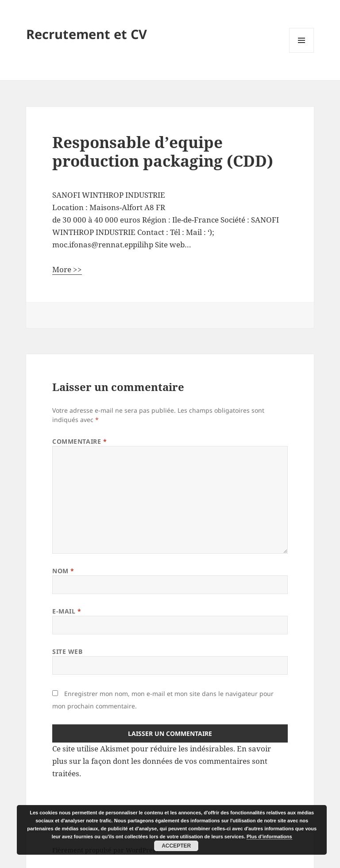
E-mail (67, 611)
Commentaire (79, 441)
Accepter (176, 846)
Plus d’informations (269, 837)
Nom (63, 571)
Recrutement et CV (87, 34)
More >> (67, 269)
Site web (67, 651)
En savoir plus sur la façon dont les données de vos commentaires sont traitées (162, 761)
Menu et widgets (302, 53)
